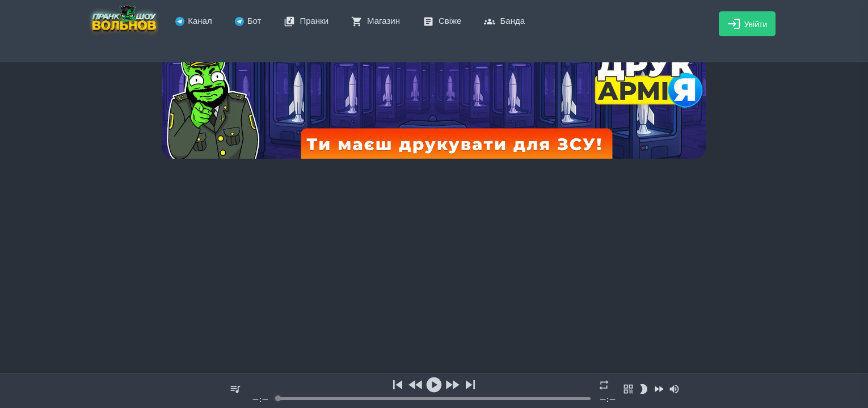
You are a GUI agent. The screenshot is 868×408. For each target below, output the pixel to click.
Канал (193, 21)
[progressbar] (434, 399)
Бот (248, 21)
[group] (434, 391)
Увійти (747, 24)
